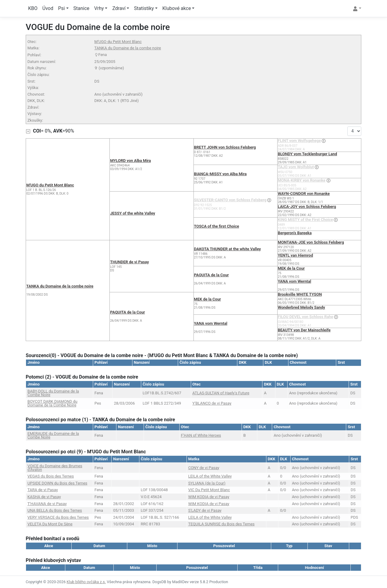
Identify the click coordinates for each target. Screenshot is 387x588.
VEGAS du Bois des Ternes (51, 476)
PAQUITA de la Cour (211, 275)
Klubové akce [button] (177, 8)
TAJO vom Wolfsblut (296, 167)
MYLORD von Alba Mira (130, 161)
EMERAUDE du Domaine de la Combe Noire (53, 435)
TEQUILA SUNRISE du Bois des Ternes (221, 524)
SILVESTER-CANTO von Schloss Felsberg (230, 200)
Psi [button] (61, 8)
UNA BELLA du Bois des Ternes (55, 510)
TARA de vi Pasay (43, 490)
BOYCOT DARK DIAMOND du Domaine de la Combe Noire (52, 403)
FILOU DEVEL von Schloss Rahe (306, 317)
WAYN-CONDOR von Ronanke (304, 194)
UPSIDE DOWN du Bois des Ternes (57, 483)
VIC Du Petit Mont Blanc (209, 490)
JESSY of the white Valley (133, 213)
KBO (33, 8)
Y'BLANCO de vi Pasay (212, 403)
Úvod (48, 8)
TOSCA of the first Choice (217, 226)
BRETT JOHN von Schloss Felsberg (225, 147)
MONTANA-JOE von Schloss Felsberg (311, 242)
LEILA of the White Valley (210, 476)
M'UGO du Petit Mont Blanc (118, 42)
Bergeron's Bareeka (295, 233)
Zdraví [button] (119, 8)
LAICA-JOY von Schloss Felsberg (307, 207)
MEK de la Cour (291, 268)
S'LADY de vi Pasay (205, 510)
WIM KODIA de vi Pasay (209, 497)
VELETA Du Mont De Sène (50, 524)
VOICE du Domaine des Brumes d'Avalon (55, 468)
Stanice (81, 8)
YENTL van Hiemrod (296, 255)
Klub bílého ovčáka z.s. (86, 582)
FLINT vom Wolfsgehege (299, 141)
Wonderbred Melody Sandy (301, 307)
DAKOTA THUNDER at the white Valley (228, 249)
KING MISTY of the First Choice (305, 220)
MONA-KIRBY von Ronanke (302, 180)
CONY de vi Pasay (204, 468)
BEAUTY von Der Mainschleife (304, 330)
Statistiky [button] (144, 8)
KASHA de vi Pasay (44, 497)
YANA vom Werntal (294, 281)
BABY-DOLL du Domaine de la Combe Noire (53, 393)
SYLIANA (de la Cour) (207, 483)
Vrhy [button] (99, 8)
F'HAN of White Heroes (201, 435)
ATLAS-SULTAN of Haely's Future (221, 393)
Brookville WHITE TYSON (300, 294)
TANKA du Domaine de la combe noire (128, 48)
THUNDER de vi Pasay (129, 262)
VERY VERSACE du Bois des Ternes (58, 517)
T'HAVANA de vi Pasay (47, 504)
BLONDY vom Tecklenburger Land (307, 154)
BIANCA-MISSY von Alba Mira (220, 174)
